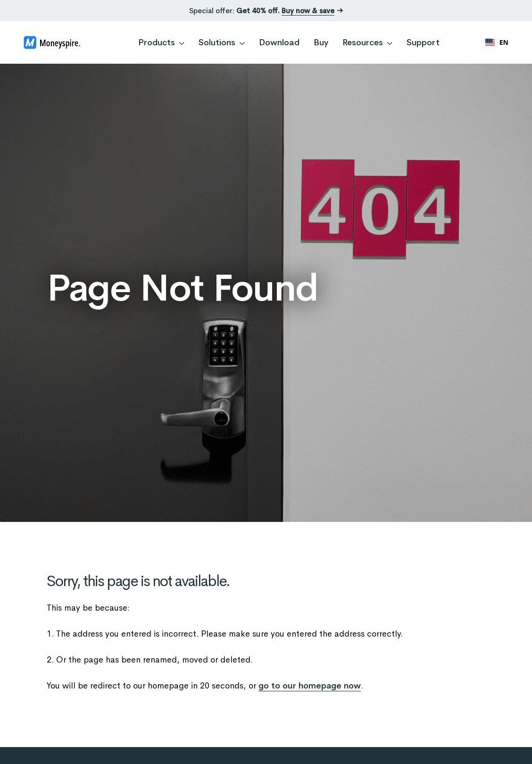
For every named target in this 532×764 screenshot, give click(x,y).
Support (423, 42)
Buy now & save (308, 11)
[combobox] (497, 42)
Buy (321, 42)
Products (161, 42)
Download (279, 42)
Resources (367, 42)
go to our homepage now (310, 686)
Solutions (222, 42)
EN (497, 42)
